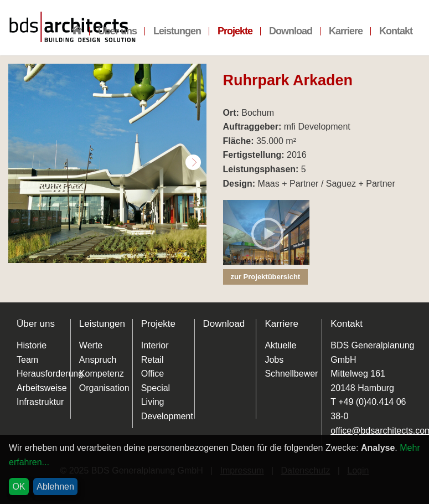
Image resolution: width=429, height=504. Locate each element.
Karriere (346, 31)
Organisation (104, 388)
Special (156, 388)
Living (153, 402)
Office (153, 374)
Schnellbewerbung (301, 374)
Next (193, 162)
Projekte (235, 31)
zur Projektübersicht (266, 277)
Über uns (117, 31)
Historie (32, 345)
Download (291, 31)
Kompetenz (102, 374)
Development (167, 416)
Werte (91, 345)
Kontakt (396, 31)
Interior (155, 345)
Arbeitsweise (42, 388)
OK (19, 487)
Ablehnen (55, 487)
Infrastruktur (40, 402)
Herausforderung (50, 374)
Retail (153, 360)
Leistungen (177, 31)
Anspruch (98, 360)
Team (27, 360)
